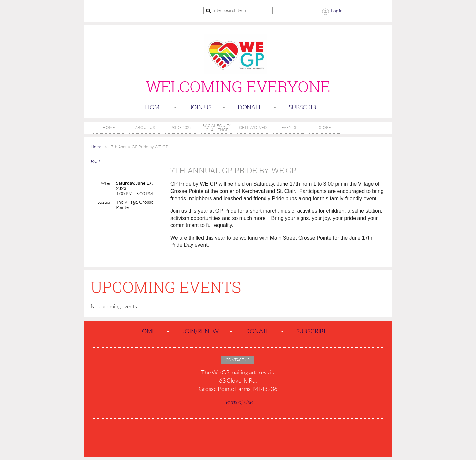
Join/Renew (200, 331)
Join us (200, 107)
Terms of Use (238, 402)
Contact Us (238, 360)
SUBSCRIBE (304, 107)
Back (96, 162)
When (106, 183)
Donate (250, 107)
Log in (337, 11)
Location (104, 202)
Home (154, 107)
